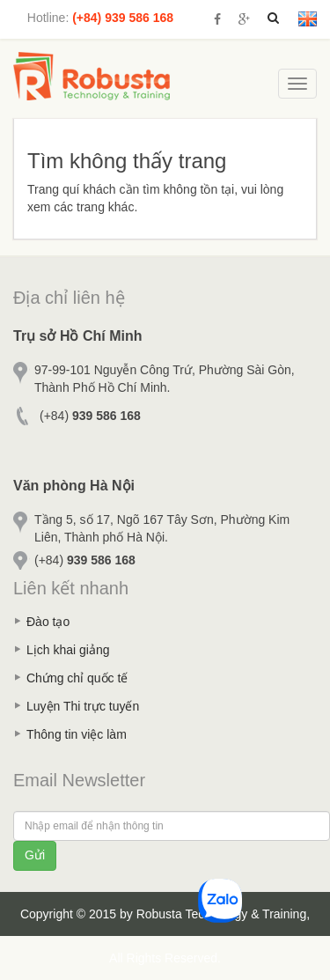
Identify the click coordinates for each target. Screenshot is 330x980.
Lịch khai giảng (68, 650)
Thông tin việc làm (77, 734)
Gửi (35, 855)
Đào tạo (48, 622)
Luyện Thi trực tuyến (83, 706)
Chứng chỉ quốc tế (77, 678)
